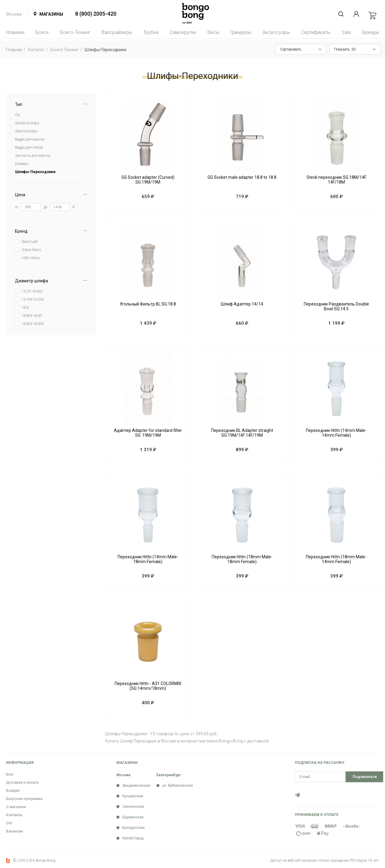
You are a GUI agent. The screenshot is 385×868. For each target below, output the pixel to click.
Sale (346, 32)
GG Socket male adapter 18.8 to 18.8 (242, 177)
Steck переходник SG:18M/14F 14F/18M (336, 180)
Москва (14, 14)
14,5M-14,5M (33, 299)
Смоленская (133, 807)
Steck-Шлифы (26, 131)
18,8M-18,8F (32, 316)
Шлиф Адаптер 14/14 (242, 304)
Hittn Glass (31, 258)
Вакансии (14, 831)
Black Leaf (30, 242)
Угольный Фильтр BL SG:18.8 (148, 304)
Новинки (15, 32)
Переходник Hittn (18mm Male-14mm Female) (336, 559)
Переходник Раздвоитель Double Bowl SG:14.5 (336, 306)
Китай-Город (133, 838)
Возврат (13, 791)
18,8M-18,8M (33, 324)
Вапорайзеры (117, 32)
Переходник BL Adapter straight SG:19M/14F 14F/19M (242, 433)
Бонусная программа (24, 799)
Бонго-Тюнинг (75, 32)
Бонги (42, 32)
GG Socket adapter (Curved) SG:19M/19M (148, 180)
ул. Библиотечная (178, 786)
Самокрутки (183, 32)
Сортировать (291, 49)
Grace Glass (31, 250)
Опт (9, 823)
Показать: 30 (345, 49)
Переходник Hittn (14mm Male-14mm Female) (336, 433)
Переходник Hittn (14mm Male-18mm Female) (148, 559)
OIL (18, 115)
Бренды (371, 32)
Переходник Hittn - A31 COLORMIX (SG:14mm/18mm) (148, 686)
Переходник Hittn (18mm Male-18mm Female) (242, 559)
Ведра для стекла (29, 147)
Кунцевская (133, 796)
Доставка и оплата (22, 783)
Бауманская (133, 817)
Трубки (151, 32)
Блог (10, 774)
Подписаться (365, 777)
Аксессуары (276, 32)
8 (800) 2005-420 (96, 14)
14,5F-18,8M (32, 291)
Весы (213, 32)
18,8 (25, 308)
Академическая (136, 786)
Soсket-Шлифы (27, 123)
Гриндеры (241, 32)
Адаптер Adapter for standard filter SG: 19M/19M (148, 433)
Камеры (22, 164)
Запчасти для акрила (33, 156)
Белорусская (134, 828)
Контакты (14, 815)
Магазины (51, 14)
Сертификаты (316, 32)
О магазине (16, 807)
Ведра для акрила (30, 139)
